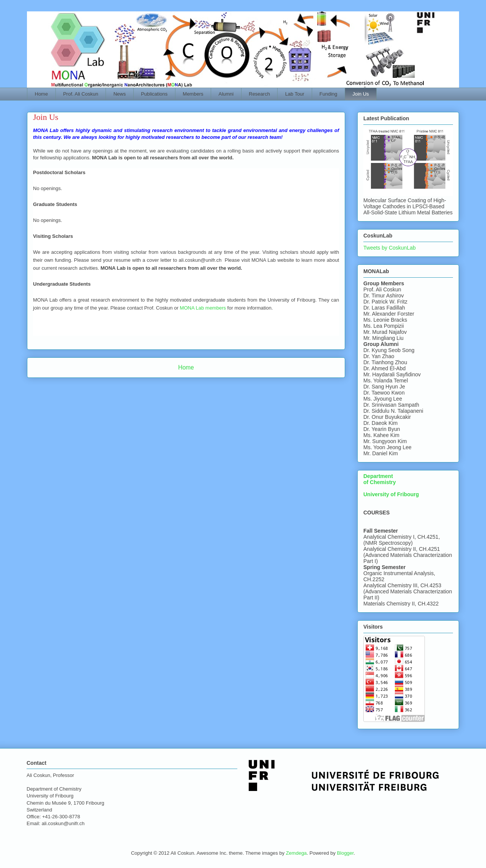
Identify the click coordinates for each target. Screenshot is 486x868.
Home (42, 94)
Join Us (361, 94)
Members (193, 94)
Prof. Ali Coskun (81, 94)
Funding (328, 94)
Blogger (345, 853)
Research (259, 94)
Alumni (226, 94)
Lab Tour (295, 94)
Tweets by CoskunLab (390, 248)
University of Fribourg (391, 494)
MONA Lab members (203, 308)
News (120, 94)
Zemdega (296, 853)
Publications (154, 94)
